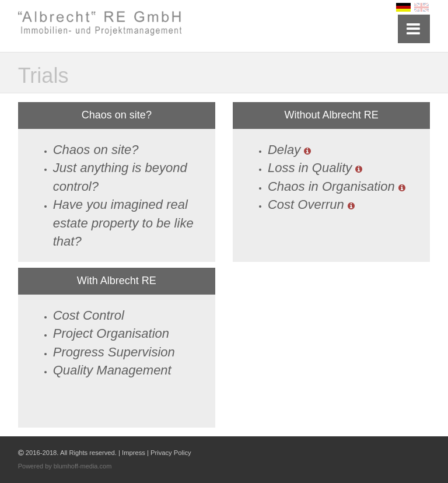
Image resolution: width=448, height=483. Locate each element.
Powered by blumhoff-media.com (65, 466)
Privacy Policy (171, 453)
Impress (134, 453)
